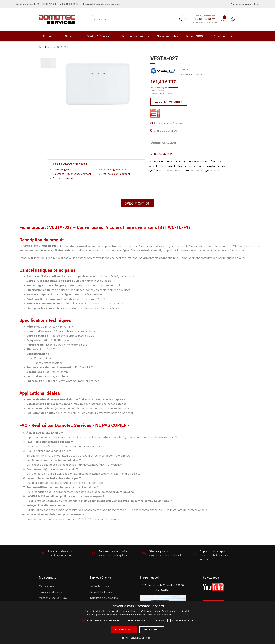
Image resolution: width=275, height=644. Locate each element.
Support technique (101, 592)
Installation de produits (104, 598)
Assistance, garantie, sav (114, 170)
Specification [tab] (138, 203)
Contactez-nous (99, 586)
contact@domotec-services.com (103, 4)
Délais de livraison (64, 178)
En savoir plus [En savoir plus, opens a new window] (182, 615)
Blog (257, 4)
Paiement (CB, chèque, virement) (72, 174)
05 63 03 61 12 (70, 4)
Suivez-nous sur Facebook (115, 174)
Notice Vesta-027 (161, 154)
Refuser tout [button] (152, 630)
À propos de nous (241, 4)
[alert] (137, 622)
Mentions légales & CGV (53, 598)
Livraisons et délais (50, 592)
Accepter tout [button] (124, 630)
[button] (138, 638)
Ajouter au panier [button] (169, 102)
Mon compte (47, 586)
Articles (44, 47)
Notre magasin (62, 170)
